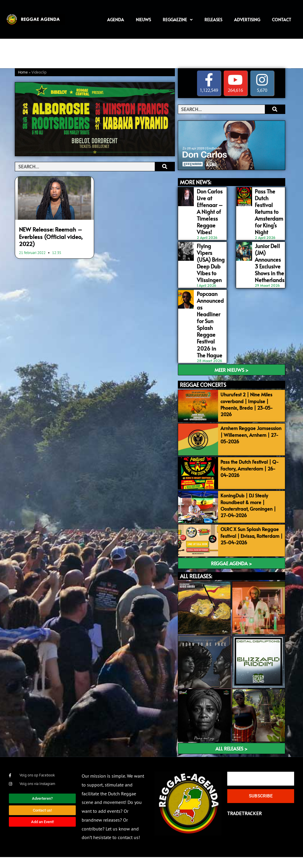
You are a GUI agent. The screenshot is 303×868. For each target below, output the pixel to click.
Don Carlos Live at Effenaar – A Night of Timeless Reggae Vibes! (209, 209)
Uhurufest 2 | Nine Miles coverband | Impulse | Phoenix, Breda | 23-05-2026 (255, 383)
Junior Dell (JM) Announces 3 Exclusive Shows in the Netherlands (269, 256)
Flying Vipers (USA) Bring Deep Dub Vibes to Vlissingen (211, 253)
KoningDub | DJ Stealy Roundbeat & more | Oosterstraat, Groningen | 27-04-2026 (254, 503)
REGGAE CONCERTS (203, 363)
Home (23, 73)
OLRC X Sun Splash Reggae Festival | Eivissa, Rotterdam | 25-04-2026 (255, 540)
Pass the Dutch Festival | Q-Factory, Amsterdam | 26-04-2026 (254, 460)
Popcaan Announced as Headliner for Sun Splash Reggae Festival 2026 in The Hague (211, 309)
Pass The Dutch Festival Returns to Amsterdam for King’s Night (268, 209)
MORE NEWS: (196, 182)
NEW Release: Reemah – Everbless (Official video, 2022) (47, 235)
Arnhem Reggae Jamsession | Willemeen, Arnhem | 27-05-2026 (255, 420)
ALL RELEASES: (196, 587)
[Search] (165, 167)
